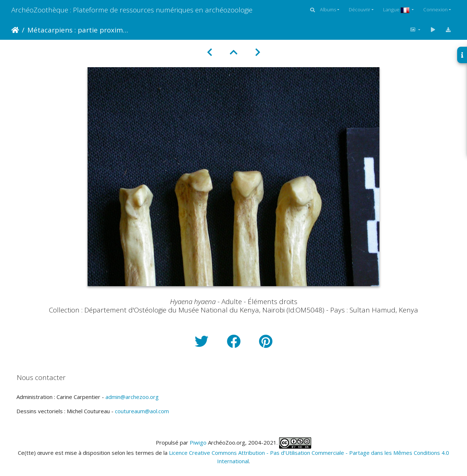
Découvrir (360, 9)
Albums (328, 9)
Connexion (435, 9)
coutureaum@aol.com (142, 411)
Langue (397, 9)
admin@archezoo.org (132, 397)
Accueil (15, 30)
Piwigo (198, 442)
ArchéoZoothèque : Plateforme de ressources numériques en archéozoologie (132, 10)
